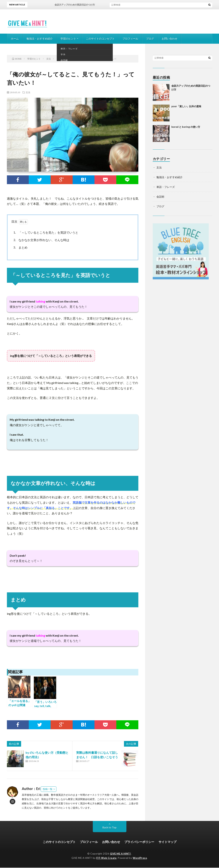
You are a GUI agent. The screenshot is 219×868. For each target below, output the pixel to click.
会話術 (160, 197)
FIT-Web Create (106, 858)
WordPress (140, 858)
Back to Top (109, 828)
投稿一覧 (48, 790)
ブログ (150, 39)
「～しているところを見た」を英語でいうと (45, 232)
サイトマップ (167, 842)
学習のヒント (68, 39)
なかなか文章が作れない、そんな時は (41, 240)
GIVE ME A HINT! (121, 854)
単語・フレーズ (166, 187)
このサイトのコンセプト (100, 39)
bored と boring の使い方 (186, 127)
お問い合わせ (170, 39)
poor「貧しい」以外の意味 (186, 106)
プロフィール (130, 39)
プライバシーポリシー (139, 842)
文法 (28, 92)
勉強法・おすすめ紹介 (40, 39)
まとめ (20, 247)
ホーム (15, 39)
